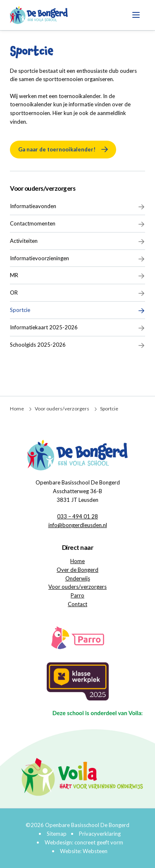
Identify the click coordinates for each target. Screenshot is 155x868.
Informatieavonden (77, 206)
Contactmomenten (77, 224)
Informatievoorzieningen (77, 259)
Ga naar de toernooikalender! (57, 149)
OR (77, 293)
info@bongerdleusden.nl (78, 525)
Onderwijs (78, 578)
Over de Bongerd (77, 570)
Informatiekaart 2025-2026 (77, 328)
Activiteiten (77, 241)
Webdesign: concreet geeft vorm (84, 842)
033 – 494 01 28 (77, 516)
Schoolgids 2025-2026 (77, 345)
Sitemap (57, 834)
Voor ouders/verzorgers (43, 188)
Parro (77, 595)
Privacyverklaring (100, 834)
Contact (77, 604)
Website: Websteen (84, 851)
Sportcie (77, 310)
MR (77, 276)
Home (17, 409)
